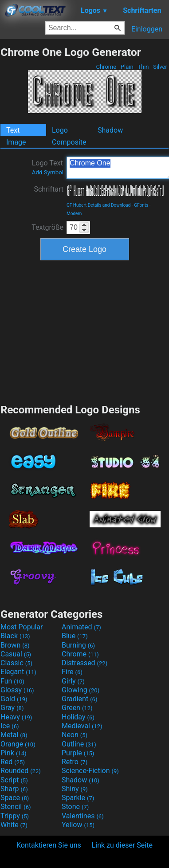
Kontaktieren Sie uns (49, 845)
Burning (78, 645)
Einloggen (147, 29)
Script (14, 780)
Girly (73, 681)
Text (13, 130)
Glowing (81, 690)
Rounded (21, 771)
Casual (16, 654)
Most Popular (22, 627)
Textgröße (47, 227)
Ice (10, 726)
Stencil (16, 807)
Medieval (82, 726)
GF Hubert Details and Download (98, 205)
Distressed (84, 663)
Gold (14, 699)
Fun (12, 681)
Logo (60, 130)
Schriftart (49, 189)
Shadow (110, 130)
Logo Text (48, 167)
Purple (78, 753)
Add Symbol (48, 172)
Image (16, 142)
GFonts (141, 205)
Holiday (78, 717)
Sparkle (78, 798)
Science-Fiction (90, 771)
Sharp (14, 789)
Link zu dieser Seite (122, 845)
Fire (72, 672)
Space (15, 798)
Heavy (16, 717)
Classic (16, 663)
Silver (160, 67)
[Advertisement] (85, 331)
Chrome (106, 67)
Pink (14, 753)
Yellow (78, 825)
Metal (14, 735)
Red (13, 762)
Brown (15, 645)
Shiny (75, 789)
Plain (127, 67)
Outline (79, 744)
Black (15, 636)
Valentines (83, 816)
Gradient (79, 699)
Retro (75, 762)
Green (77, 708)
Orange (18, 744)
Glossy (17, 690)
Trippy (15, 816)
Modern (74, 214)
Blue (75, 636)
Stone (75, 807)
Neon (75, 735)
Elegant (18, 672)
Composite (69, 142)
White (14, 825)
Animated (81, 627)
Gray (12, 708)
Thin (143, 67)
